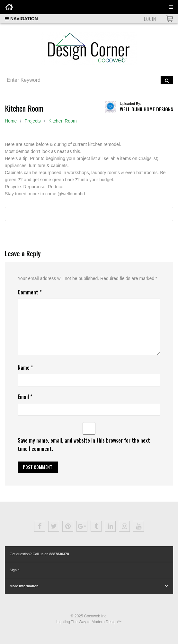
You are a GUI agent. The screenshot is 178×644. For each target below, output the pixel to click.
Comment (30, 292)
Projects (33, 121)
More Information (24, 586)
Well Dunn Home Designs (147, 109)
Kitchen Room (63, 121)
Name (25, 368)
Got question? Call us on (39, 554)
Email (25, 397)
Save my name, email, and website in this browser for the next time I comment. (84, 444)
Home (11, 121)
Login (150, 19)
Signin (15, 570)
